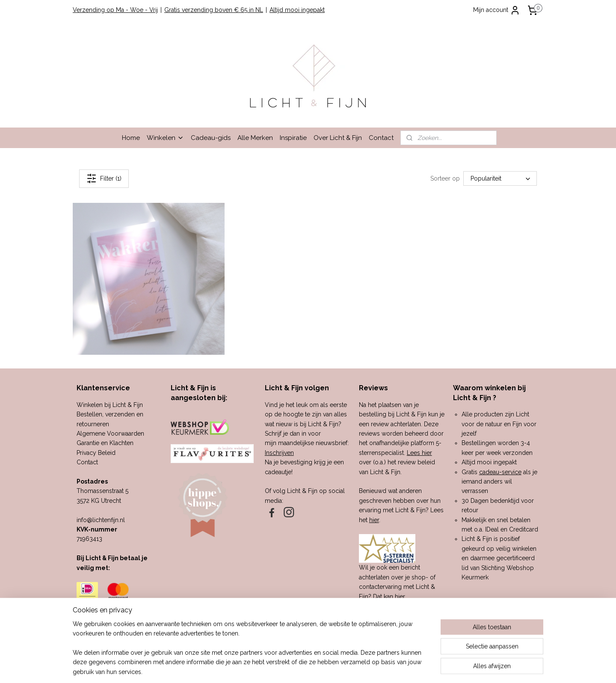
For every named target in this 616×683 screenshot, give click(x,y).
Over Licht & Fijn (338, 138)
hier (374, 520)
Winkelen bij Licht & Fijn (110, 405)
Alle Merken (255, 138)
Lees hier (419, 453)
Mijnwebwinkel (398, 667)
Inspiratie (293, 138)
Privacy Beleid (96, 453)
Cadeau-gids (211, 138)
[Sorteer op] (500, 178)
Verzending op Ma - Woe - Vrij (115, 10)
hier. (400, 597)
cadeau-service (500, 472)
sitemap (280, 667)
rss (296, 667)
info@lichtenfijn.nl (101, 520)
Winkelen (165, 138)
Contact (381, 138)
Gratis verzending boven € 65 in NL (214, 10)
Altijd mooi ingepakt (297, 10)
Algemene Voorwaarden (110, 434)
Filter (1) (104, 178)
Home (131, 138)
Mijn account (497, 10)
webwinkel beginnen (326, 667)
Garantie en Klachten (105, 443)
